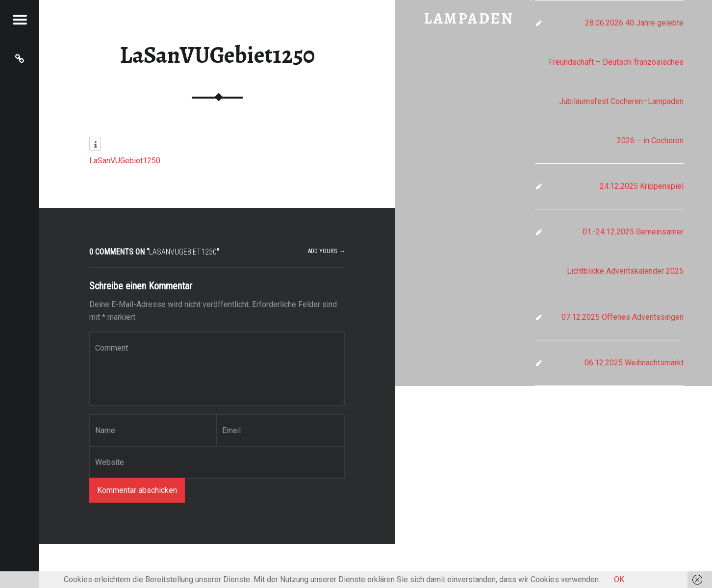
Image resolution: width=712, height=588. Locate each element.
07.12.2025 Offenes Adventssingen (623, 317)
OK (619, 579)
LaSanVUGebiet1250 (217, 55)
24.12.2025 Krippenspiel (642, 186)
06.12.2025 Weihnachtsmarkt (634, 363)
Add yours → (326, 251)
